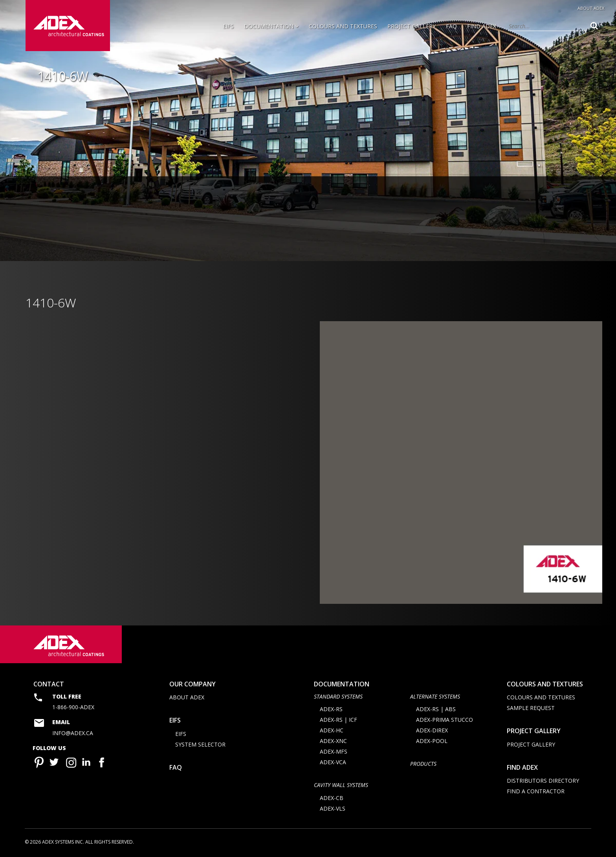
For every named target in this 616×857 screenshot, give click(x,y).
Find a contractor (536, 791)
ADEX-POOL (432, 741)
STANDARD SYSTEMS (338, 696)
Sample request (531, 708)
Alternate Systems (435, 696)
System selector (200, 744)
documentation (342, 684)
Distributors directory (543, 781)
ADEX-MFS (334, 752)
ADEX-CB (332, 798)
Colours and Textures (343, 26)
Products (423, 764)
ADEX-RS (331, 709)
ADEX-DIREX (432, 731)
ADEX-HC (332, 731)
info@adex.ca (73, 733)
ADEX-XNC (333, 741)
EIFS (228, 26)
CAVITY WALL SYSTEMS (341, 785)
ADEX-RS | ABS (436, 709)
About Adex (591, 8)
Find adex (522, 767)
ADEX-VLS (333, 808)
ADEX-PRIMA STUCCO (445, 720)
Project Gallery (412, 26)
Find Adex (482, 26)
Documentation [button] (271, 26)
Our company (192, 684)
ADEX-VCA (333, 762)
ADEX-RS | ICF (338, 720)
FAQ (451, 26)
